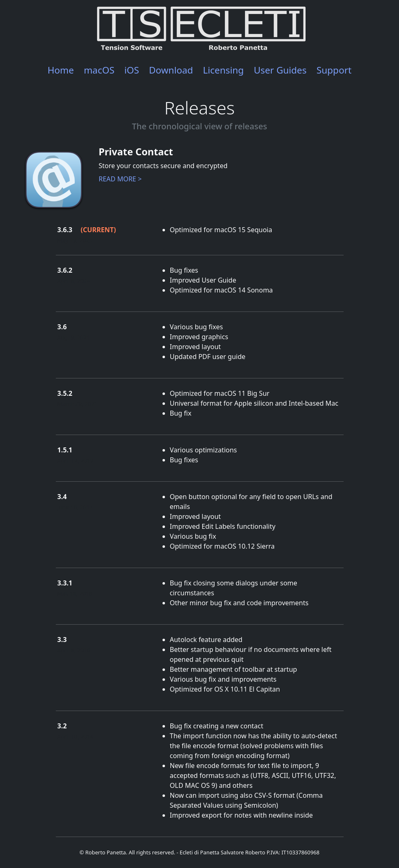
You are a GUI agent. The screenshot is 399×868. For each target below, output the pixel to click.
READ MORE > (120, 179)
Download (171, 70)
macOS (99, 70)
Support (334, 70)
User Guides (280, 70)
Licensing (223, 70)
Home (61, 70)
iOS (132, 70)
